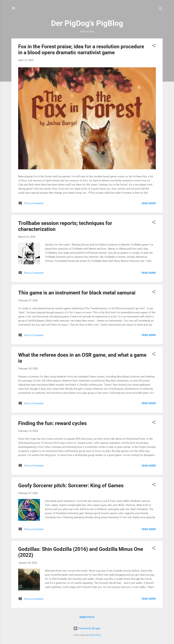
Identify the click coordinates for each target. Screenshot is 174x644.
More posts (87, 617)
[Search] (161, 9)
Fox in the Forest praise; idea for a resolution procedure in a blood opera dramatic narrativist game (81, 49)
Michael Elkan (95, 635)
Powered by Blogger (87, 628)
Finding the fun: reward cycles (52, 423)
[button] (154, 46)
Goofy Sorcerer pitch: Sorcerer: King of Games (71, 485)
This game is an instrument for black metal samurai (77, 293)
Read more (149, 203)
